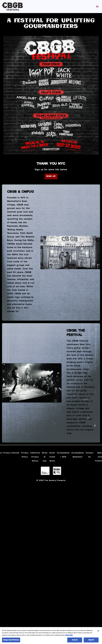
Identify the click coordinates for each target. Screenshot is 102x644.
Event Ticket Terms (52, 457)
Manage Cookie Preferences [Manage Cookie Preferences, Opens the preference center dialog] (11, 641)
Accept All (75, 641)
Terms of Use (45, 457)
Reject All (91, 641)
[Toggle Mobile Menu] (97, 7)
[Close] (98, 632)
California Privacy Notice (35, 457)
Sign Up (51, 176)
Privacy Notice (69, 637)
